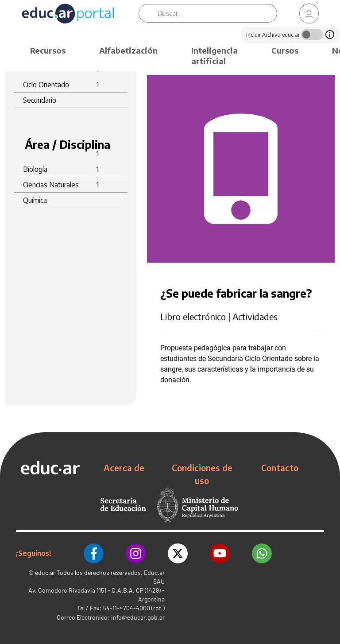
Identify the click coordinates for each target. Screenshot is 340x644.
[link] (309, 14)
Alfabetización (128, 50)
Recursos (48, 50)
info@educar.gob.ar (138, 617)
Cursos (285, 50)
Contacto (280, 468)
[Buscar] (217, 13)
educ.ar (45, 572)
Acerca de (124, 468)
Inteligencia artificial (214, 56)
